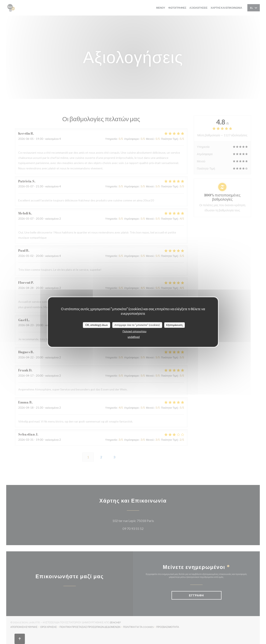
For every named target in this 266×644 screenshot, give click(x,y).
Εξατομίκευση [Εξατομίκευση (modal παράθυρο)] (174, 325)
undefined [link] (134, 337)
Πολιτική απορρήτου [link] (134, 331)
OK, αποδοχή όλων (97, 325)
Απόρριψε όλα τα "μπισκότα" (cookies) (137, 325)
